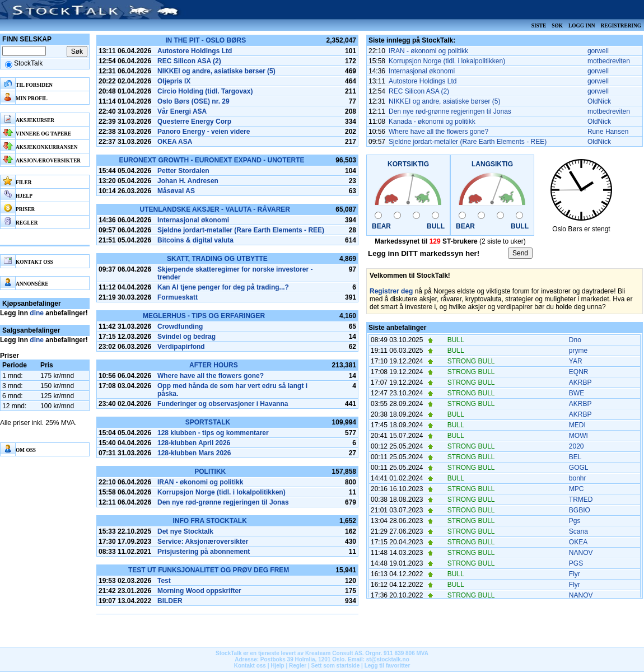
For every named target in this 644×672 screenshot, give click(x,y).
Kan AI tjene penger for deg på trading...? (223, 287)
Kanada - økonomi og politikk (432, 122)
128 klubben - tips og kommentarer (213, 433)
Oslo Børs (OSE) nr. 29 (193, 101)
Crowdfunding (180, 326)
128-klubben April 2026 (194, 443)
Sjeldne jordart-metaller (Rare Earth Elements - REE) (241, 230)
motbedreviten (609, 61)
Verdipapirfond (181, 347)
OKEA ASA (175, 142)
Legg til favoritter (388, 666)
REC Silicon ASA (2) (189, 61)
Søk (557, 26)
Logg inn (582, 26)
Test (164, 581)
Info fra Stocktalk (209, 521)
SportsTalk (208, 422)
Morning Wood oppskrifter (199, 591)
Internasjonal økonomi (193, 220)
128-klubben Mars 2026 (194, 453)
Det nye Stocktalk (185, 531)
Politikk (210, 472)
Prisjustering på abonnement (204, 552)
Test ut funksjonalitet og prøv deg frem (209, 570)
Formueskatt (178, 297)
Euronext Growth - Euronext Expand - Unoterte (211, 160)
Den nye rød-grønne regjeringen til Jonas (223, 502)
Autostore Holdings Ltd (195, 51)
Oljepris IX (174, 81)
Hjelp (277, 666)
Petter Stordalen (183, 171)
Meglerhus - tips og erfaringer (204, 316)
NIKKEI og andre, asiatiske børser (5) (216, 71)
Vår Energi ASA (182, 111)
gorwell (598, 51)
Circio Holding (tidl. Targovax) (205, 91)
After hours (214, 365)
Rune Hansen (608, 132)
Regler (298, 666)
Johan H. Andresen (188, 181)
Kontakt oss (250, 666)
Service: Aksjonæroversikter (203, 542)
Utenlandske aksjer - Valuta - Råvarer (215, 209)
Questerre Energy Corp (194, 122)
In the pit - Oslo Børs (206, 40)
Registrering (621, 26)
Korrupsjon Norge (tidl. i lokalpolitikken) (221, 492)
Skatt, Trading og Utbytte (217, 259)
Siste (539, 26)
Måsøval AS (176, 191)
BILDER (170, 601)
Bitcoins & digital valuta (195, 240)
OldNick (599, 101)
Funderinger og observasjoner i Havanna (223, 404)
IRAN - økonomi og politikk (200, 482)
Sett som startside (336, 666)
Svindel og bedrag (186, 337)
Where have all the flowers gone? (211, 376)
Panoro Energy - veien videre (204, 132)
